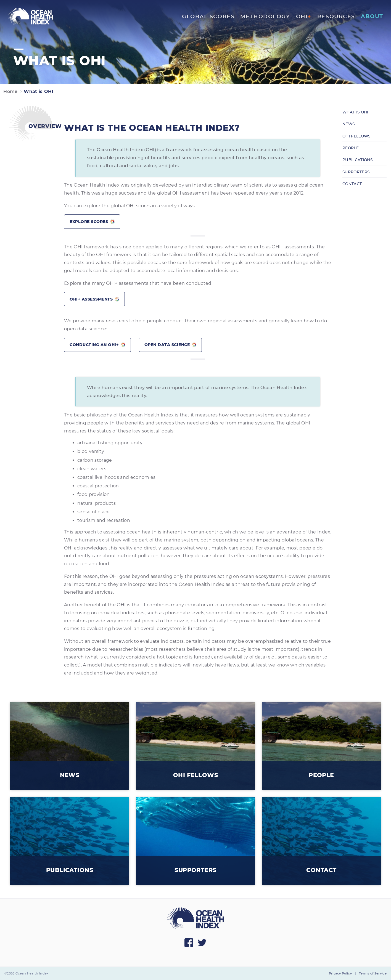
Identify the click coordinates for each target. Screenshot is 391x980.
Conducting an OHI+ (97, 345)
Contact (352, 184)
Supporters (356, 172)
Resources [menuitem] (336, 16)
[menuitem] (30, 17)
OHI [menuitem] (304, 16)
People (351, 148)
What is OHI (38, 91)
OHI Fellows (356, 136)
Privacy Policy (340, 973)
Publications (357, 160)
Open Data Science (170, 345)
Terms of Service (373, 973)
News (348, 124)
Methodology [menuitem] (265, 16)
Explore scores (92, 222)
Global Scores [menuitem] (208, 16)
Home (10, 91)
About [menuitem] (372, 16)
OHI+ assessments (94, 299)
